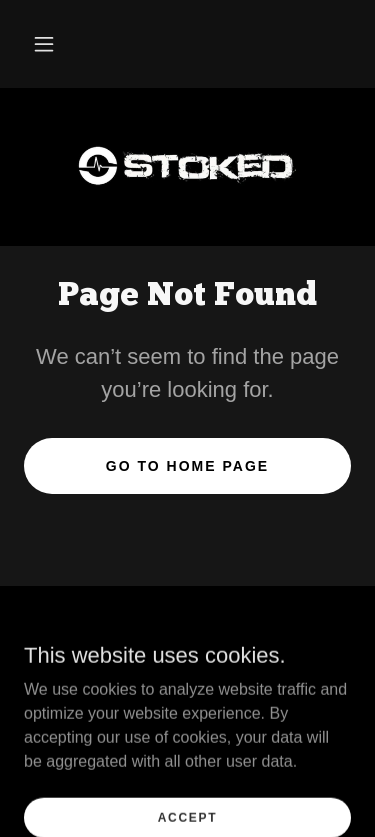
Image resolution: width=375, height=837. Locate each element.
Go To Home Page (187, 466)
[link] (187, 167)
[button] (44, 44)
